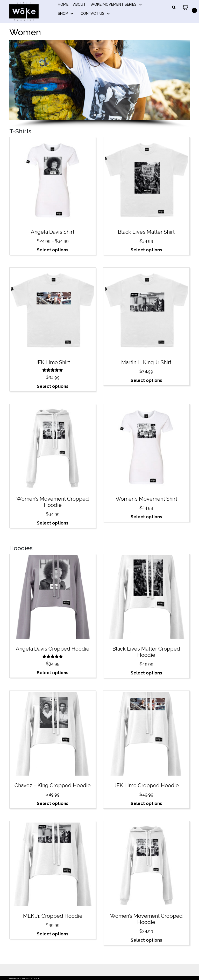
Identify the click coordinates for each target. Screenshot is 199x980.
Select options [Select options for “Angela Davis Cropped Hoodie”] (53, 673)
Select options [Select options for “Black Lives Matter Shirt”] (146, 250)
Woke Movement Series (113, 4)
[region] (99, 84)
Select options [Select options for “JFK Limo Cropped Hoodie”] (146, 803)
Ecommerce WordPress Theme (24, 978)
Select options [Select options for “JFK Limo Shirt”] (53, 386)
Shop (63, 13)
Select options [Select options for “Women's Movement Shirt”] (146, 517)
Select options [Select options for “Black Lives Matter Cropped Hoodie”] (146, 673)
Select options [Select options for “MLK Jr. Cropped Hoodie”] (53, 934)
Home (63, 4)
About (79, 4)
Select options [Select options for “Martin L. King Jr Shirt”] (146, 380)
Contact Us (93, 13)
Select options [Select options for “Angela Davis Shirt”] (53, 250)
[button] (95, 115)
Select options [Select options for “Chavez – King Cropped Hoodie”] (53, 803)
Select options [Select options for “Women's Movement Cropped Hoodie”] (53, 523)
